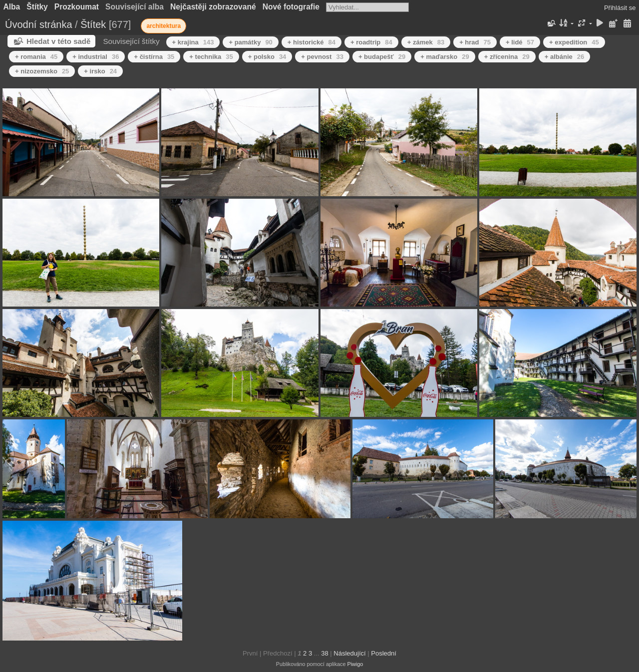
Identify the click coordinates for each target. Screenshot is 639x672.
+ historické (312, 42)
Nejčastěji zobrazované (213, 7)
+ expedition (574, 42)
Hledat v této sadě (58, 41)
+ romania (36, 57)
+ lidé (520, 42)
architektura (163, 26)
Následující (349, 653)
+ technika (211, 57)
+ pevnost (322, 57)
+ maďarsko (445, 57)
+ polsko (267, 57)
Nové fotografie (291, 7)
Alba (12, 7)
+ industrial (96, 57)
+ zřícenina (507, 57)
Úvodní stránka (39, 24)
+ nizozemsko (42, 71)
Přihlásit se (620, 8)
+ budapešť (382, 57)
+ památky (250, 42)
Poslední (384, 653)
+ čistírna (154, 57)
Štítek (93, 24)
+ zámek (426, 42)
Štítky (37, 7)
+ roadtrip (371, 42)
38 (324, 653)
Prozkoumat (77, 7)
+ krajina (193, 42)
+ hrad (475, 42)
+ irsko (100, 71)
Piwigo (355, 664)
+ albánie (564, 57)
